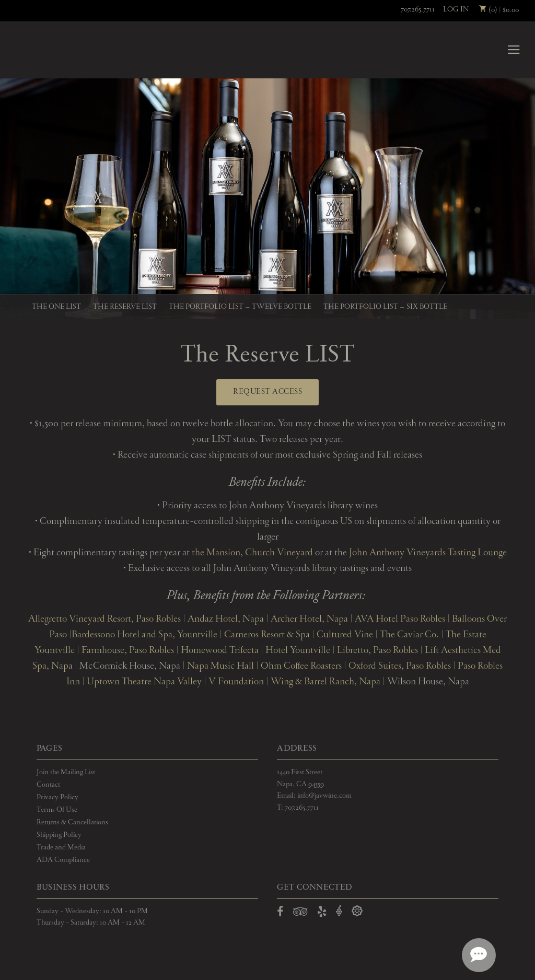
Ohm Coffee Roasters (301, 666)
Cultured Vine (345, 635)
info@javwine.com (324, 796)
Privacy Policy (57, 797)
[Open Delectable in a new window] (357, 911)
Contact (48, 785)
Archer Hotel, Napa (309, 619)
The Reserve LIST (125, 307)
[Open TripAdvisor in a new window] (300, 914)
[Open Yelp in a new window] (322, 914)
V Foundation (236, 682)
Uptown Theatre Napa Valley (144, 682)
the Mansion (216, 553)
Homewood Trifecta (219, 650)
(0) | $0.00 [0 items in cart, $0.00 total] (499, 10)
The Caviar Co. (409, 635)
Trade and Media (61, 847)
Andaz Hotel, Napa (226, 619)
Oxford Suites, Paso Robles (400, 666)
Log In (456, 9)
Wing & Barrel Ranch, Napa (325, 682)
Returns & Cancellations (72, 822)
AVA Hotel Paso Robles (400, 619)
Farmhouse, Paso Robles (128, 650)
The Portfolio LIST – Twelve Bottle (240, 307)
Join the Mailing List (66, 772)
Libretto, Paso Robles (377, 650)
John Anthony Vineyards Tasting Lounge (428, 553)
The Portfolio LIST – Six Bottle (385, 307)
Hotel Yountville (298, 650)
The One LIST (56, 307)
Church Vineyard (279, 553)
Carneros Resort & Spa (267, 635)
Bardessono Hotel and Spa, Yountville (144, 635)
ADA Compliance (63, 860)
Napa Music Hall (219, 666)
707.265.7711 (418, 9)
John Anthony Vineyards (51, 50)
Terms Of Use (57, 810)
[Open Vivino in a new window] (339, 911)
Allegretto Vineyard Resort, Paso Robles (104, 619)
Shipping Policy (59, 835)
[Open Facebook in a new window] (280, 914)
